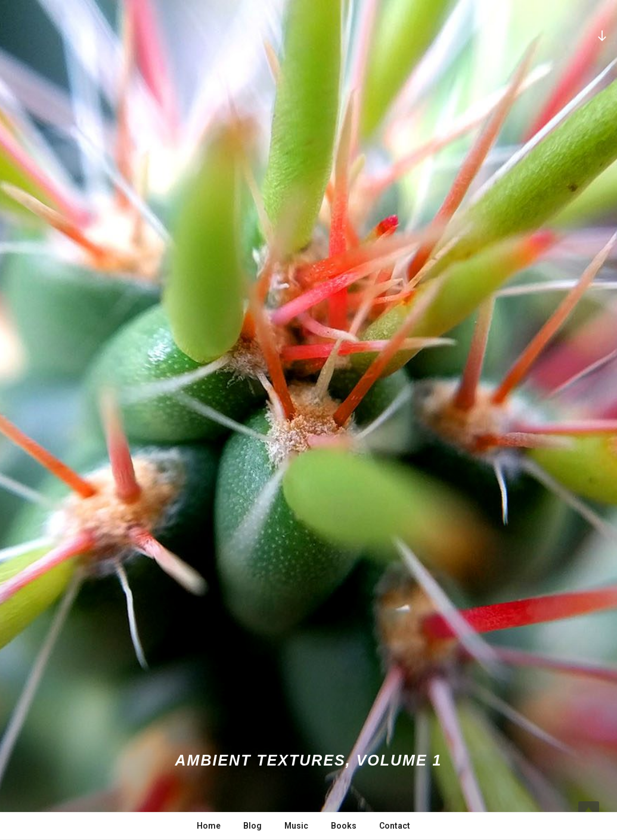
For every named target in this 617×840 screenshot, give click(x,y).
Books (344, 826)
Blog (252, 826)
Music (296, 826)
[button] (308, 420)
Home (209, 826)
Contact (395, 826)
